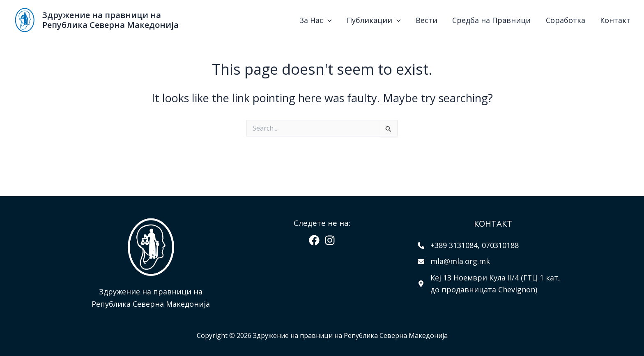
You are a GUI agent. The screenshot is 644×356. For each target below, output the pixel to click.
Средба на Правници (510, 20)
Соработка (577, 20)
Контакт (619, 20)
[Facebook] (314, 240)
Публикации (407, 20)
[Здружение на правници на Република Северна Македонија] (25, 19)
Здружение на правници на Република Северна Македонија (110, 20)
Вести (453, 20)
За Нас (357, 20)
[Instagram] (330, 240)
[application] (369, 20)
